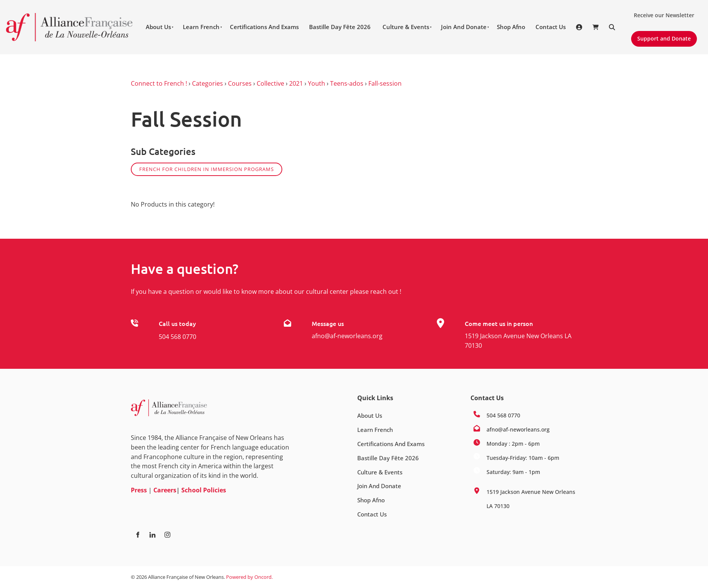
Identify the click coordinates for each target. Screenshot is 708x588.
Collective (270, 83)
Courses (240, 83)
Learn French (201, 27)
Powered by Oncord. (249, 577)
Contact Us (551, 27)
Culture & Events (406, 27)
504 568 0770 (177, 337)
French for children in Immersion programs (207, 169)
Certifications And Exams (264, 27)
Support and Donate (661, 36)
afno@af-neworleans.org (347, 336)
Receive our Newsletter (661, 12)
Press (139, 490)
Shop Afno (511, 27)
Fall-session (385, 83)
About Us (158, 27)
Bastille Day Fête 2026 (340, 27)
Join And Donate (464, 27)
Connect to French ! (159, 83)
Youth (317, 83)
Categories (208, 83)
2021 (296, 83)
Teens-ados (347, 83)
